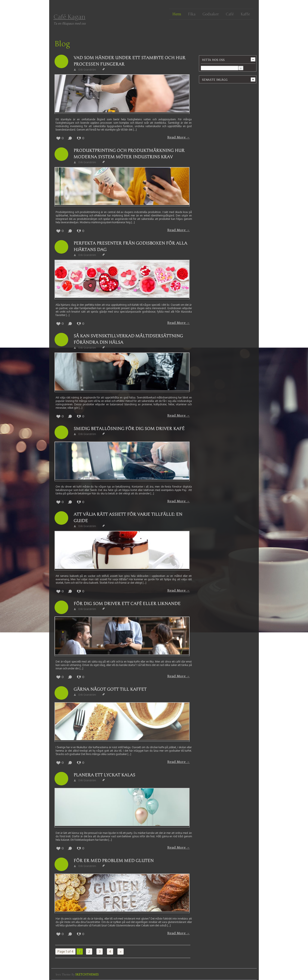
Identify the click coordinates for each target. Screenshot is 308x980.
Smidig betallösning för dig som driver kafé (129, 429)
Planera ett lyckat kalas (104, 775)
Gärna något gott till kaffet (110, 689)
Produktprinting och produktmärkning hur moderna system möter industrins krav (129, 154)
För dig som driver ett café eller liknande (127, 604)
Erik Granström (87, 70)
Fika (192, 14)
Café (230, 14)
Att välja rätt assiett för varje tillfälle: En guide (128, 518)
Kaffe (245, 14)
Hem (177, 14)
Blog (62, 44)
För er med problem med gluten (114, 861)
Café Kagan (69, 17)
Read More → (178, 137)
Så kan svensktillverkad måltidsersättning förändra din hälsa (128, 339)
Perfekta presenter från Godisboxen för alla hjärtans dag (130, 246)
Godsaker (211, 14)
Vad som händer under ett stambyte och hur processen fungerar (130, 61)
